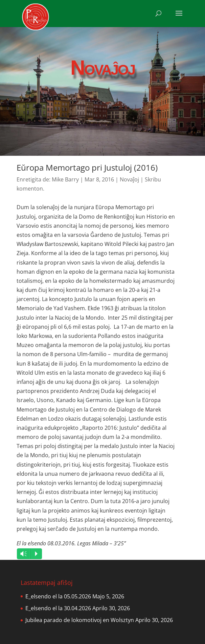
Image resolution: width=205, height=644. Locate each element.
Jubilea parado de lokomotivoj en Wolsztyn (80, 620)
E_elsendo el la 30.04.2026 (58, 608)
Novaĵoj (129, 179)
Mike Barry (65, 179)
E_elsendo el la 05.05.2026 (58, 596)
